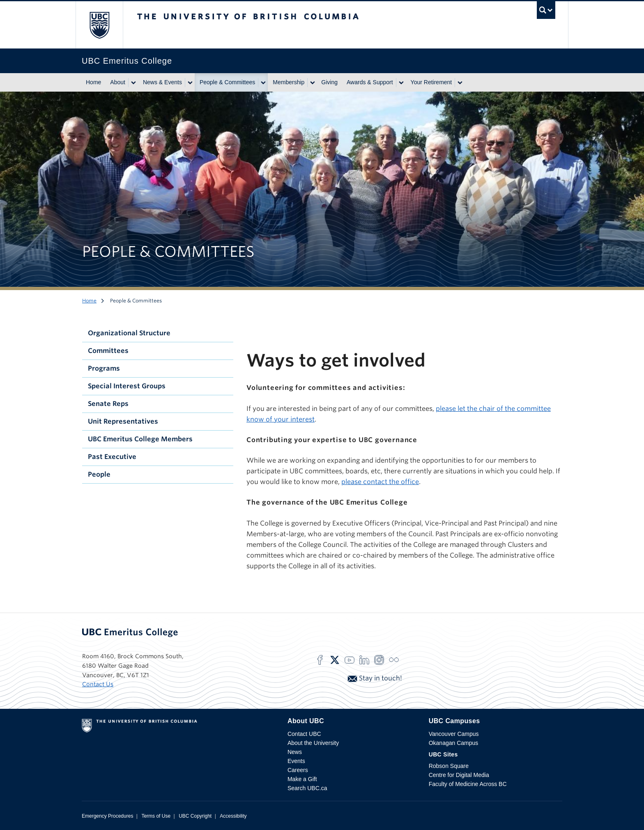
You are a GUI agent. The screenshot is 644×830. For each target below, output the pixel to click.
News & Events (162, 82)
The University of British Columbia (99, 25)
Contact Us (98, 684)
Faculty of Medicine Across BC (468, 784)
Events (296, 761)
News (295, 752)
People (99, 474)
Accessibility (233, 816)
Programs (104, 368)
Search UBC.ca (307, 788)
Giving (329, 82)
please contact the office (380, 482)
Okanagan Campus (454, 743)
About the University (313, 743)
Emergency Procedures (107, 816)
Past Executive (112, 457)
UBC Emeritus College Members (140, 439)
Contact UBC (304, 734)
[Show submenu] (133, 83)
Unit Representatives (123, 421)
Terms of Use (156, 816)
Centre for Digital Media (459, 775)
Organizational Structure (129, 333)
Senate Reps (108, 404)
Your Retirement (431, 82)
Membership (289, 82)
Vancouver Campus (454, 734)
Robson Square (449, 766)
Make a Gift (302, 779)
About (118, 82)
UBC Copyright (195, 816)
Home (93, 82)
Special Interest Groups (127, 386)
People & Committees (227, 82)
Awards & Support (370, 82)
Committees (108, 351)
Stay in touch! (375, 678)
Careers (298, 770)
